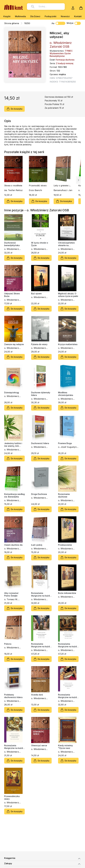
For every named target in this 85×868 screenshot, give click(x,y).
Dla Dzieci (35, 16)
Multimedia (20, 16)
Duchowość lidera (40, 443)
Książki (7, 16)
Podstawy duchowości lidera (13, 696)
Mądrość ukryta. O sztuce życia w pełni (68, 295)
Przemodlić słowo (38, 186)
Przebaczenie (65, 545)
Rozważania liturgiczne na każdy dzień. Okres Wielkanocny (41, 594)
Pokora (8, 644)
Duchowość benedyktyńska (12, 244)
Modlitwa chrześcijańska (66, 394)
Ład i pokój (37, 545)
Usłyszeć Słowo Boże (12, 295)
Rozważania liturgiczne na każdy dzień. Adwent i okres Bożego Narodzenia (14, 747)
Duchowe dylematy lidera (41, 394)
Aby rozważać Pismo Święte (11, 594)
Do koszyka (14, 109)
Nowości (65, 16)
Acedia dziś (37, 695)
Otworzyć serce (39, 745)
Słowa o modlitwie (13, 186)
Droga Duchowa (39, 494)
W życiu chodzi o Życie (40, 244)
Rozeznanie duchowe (64, 495)
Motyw (74, 23)
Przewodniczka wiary (12, 798)
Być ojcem (36, 294)
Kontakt (78, 16)
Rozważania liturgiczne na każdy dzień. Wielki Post (68, 696)
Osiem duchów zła (13, 545)
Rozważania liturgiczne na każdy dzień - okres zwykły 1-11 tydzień (41, 645)
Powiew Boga (65, 443)
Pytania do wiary (39, 344)
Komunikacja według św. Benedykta (14, 495)
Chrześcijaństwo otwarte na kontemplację (66, 244)
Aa (53, 23)
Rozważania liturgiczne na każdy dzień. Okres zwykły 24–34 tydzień (68, 645)
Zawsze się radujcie (14, 344)
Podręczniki (51, 16)
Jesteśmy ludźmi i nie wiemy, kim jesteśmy (13, 445)
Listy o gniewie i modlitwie (61, 186)
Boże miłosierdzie (67, 593)
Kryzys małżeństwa (68, 344)
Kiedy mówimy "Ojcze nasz (65, 747)
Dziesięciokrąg (12, 392)
